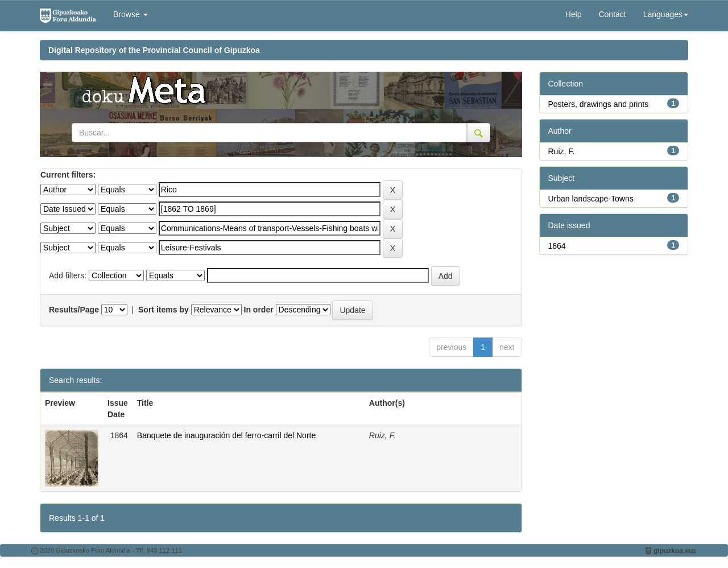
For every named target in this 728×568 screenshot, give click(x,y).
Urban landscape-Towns (591, 199)
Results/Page (74, 310)
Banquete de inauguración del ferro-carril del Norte (226, 435)
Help (574, 14)
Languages (666, 14)
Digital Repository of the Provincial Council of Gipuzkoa (154, 50)
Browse (131, 14)
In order (259, 310)
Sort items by (164, 310)
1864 (557, 246)
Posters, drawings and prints (599, 104)
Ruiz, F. (562, 151)
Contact (612, 14)
